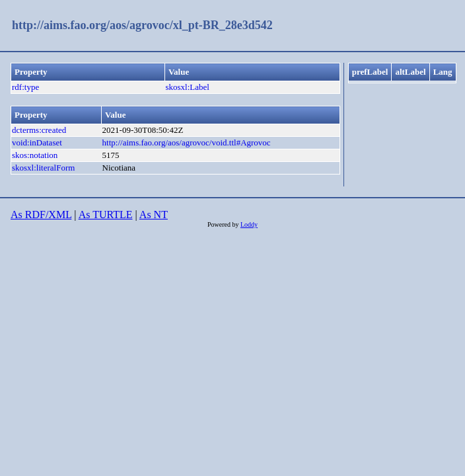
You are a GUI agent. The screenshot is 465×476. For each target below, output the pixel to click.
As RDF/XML (41, 215)
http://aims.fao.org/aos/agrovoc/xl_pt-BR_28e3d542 (142, 25)
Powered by (224, 224)
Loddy (249, 224)
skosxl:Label (187, 87)
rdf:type (25, 87)
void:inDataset (37, 142)
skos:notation (35, 155)
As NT (154, 215)
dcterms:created (39, 130)
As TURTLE (106, 215)
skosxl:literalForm (43, 168)
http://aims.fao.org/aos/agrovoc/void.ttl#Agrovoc (187, 142)
